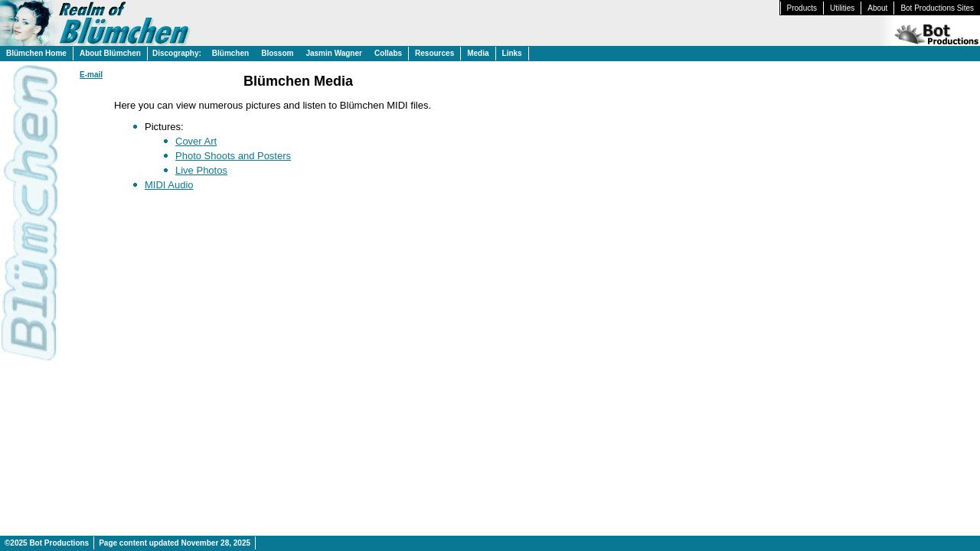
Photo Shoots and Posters (233, 156)
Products (802, 8)
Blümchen (230, 53)
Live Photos (201, 170)
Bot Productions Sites (937, 8)
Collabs (388, 53)
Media (478, 53)
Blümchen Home (36, 53)
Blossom (277, 53)
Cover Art (196, 141)
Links (512, 53)
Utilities (842, 8)
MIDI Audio (169, 185)
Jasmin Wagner (334, 53)
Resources (434, 53)
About (877, 8)
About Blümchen (110, 53)
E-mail (91, 75)
